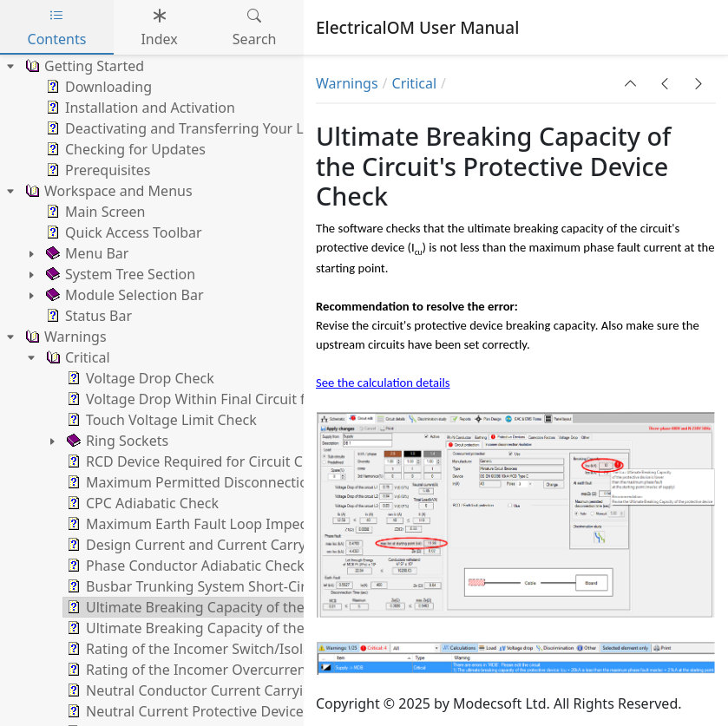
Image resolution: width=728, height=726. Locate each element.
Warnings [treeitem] (64, 337)
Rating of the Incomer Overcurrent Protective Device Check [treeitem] (266, 670)
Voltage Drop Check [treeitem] (139, 378)
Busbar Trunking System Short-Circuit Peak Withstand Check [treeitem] (271, 586)
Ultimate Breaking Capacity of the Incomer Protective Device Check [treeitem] (292, 628)
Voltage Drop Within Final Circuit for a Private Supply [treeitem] (245, 399)
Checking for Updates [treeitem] (124, 149)
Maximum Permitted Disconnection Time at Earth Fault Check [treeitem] (275, 482)
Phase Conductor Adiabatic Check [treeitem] (184, 566)
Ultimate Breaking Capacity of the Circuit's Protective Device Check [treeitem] (290, 607)
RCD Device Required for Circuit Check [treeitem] (198, 461)
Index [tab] (159, 27)
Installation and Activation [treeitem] (139, 108)
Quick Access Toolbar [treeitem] (122, 232)
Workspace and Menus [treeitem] (107, 191)
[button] (631, 83)
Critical (415, 83)
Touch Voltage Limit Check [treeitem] (160, 420)
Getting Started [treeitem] (83, 66)
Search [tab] (255, 27)
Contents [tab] (57, 27)
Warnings (347, 83)
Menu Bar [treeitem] (85, 253)
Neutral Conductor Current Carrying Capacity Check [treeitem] (243, 690)
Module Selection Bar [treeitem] (123, 295)
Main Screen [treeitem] (94, 212)
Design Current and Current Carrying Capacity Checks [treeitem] (249, 545)
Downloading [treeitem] (97, 87)
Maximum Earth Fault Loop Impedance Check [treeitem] (223, 524)
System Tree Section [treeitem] (119, 274)
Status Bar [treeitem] (87, 316)
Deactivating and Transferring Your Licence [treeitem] (193, 128)
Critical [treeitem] (76, 357)
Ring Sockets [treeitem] (116, 441)
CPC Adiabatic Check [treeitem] (141, 503)
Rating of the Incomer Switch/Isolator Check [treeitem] (218, 649)
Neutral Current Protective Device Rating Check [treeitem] (228, 711)
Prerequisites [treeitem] (96, 170)
